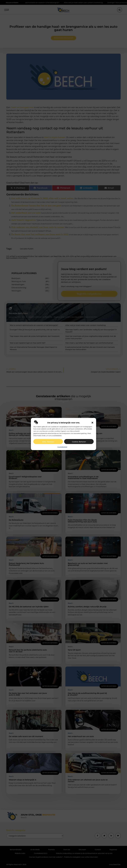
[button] (92, 423)
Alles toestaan (48, 442)
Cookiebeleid (62, 447)
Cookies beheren (79, 442)
